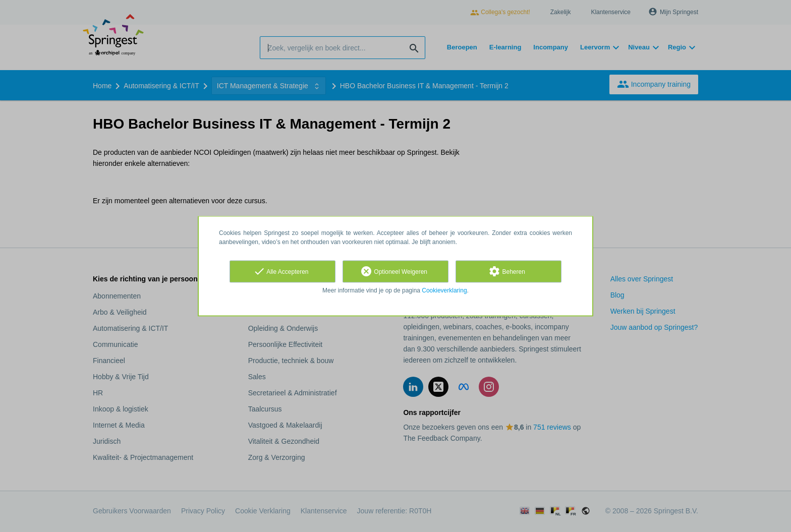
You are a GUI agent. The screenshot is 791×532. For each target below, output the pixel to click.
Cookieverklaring (444, 290)
